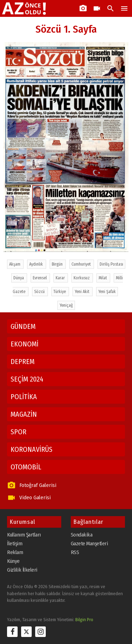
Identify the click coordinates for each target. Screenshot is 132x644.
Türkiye (60, 292)
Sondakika (82, 535)
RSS (75, 552)
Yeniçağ (66, 305)
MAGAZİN (24, 414)
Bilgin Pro (84, 620)
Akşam (15, 264)
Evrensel (40, 278)
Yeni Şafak (107, 292)
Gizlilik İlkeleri (22, 570)
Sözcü (40, 292)
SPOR (18, 432)
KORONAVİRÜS (32, 449)
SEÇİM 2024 (27, 379)
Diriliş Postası (111, 264)
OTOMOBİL (26, 467)
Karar (61, 278)
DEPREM (23, 362)
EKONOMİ (24, 344)
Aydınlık (37, 264)
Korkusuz (82, 278)
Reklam (15, 552)
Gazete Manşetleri (89, 544)
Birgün (58, 264)
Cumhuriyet (82, 264)
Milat (103, 278)
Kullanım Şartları (24, 535)
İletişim (15, 544)
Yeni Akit (83, 292)
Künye (13, 561)
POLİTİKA (24, 397)
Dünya (19, 278)
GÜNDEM (23, 326)
